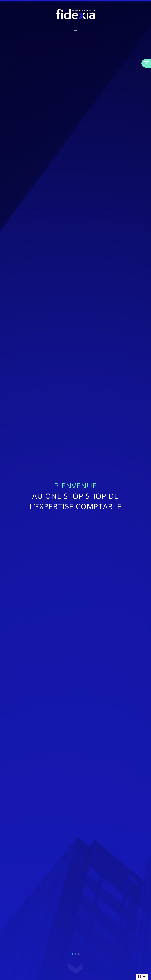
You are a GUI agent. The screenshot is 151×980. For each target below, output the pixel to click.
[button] (75, 29)
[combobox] (142, 977)
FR (142, 977)
